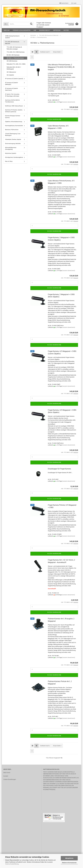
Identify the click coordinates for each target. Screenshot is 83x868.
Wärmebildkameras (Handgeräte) (11, 148)
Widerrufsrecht (45, 30)
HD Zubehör (10, 75)
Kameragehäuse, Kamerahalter (14, 126)
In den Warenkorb (54, 119)
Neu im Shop (9, 161)
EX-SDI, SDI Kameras (13, 55)
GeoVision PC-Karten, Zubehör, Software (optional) (14, 111)
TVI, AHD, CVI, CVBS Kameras (16, 52)
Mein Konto (7, 773)
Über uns (7, 30)
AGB (35, 30)
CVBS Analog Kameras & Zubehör (12, 37)
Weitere (66, 30)
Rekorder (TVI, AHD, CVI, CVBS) (16, 64)
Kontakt (6, 776)
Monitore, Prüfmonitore (12, 130)
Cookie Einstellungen (10, 779)
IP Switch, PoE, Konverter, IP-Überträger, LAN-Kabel (12, 95)
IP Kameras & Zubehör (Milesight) (11, 84)
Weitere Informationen (69, 863)
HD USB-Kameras (12, 61)
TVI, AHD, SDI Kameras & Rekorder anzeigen (14, 48)
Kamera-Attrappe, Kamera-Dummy (13, 117)
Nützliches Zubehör (11, 153)
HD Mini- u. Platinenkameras (15, 58)
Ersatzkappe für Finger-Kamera (59, 469)
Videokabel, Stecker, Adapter (13, 139)
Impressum (57, 30)
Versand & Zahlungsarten (22, 30)
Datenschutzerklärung (12, 864)
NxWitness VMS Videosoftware (14, 106)
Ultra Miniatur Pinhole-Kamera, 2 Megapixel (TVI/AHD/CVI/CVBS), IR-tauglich (61, 67)
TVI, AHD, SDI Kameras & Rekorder (12, 43)
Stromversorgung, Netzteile (13, 144)
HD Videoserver (11, 72)
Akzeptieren (69, 858)
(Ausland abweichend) (69, 102)
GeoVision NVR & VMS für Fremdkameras (12, 101)
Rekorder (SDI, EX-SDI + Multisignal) (14, 68)
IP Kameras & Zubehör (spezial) (14, 79)
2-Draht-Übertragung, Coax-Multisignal (13, 135)
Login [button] (74, 3)
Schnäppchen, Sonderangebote (14, 157)
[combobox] (45, 52)
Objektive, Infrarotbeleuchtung (14, 122)
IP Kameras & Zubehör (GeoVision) (11, 89)
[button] (64, 3)
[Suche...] (6, 24)
